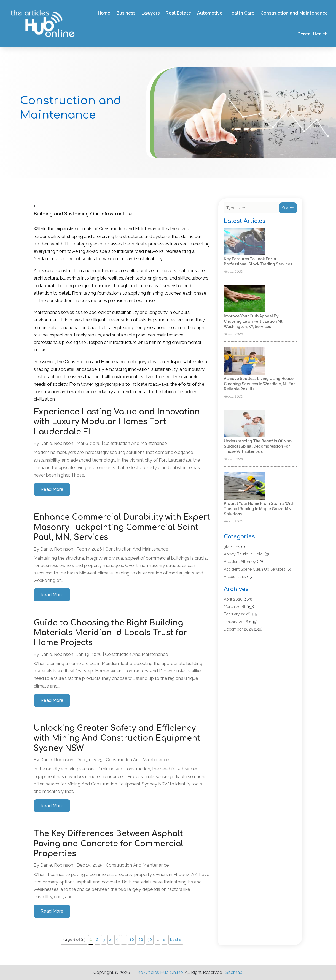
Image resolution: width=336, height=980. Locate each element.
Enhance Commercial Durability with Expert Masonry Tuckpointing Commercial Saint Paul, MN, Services (122, 527)
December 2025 (238, 629)
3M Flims (232, 547)
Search (288, 208)
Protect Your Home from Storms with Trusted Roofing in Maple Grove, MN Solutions (259, 509)
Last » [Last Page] (176, 940)
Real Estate (178, 13)
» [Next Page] (164, 940)
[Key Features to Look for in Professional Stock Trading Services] (244, 242)
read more (52, 489)
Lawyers (150, 13)
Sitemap (234, 972)
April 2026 (233, 599)
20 (141, 940)
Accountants (235, 577)
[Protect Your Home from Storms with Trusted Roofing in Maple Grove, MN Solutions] (244, 486)
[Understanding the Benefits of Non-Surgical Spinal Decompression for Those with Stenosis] (244, 424)
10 (132, 940)
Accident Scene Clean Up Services (255, 569)
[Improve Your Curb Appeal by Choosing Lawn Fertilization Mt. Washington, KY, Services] (244, 299)
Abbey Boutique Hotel (244, 554)
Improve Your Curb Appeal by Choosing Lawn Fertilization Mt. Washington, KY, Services (254, 321)
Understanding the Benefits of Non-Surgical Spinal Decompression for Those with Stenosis (258, 446)
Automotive (210, 13)
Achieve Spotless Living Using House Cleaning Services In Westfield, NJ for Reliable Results (259, 384)
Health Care (241, 13)
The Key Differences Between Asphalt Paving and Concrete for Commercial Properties (108, 844)
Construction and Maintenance (294, 13)
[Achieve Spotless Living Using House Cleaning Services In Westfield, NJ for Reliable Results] (244, 361)
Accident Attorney (240, 562)
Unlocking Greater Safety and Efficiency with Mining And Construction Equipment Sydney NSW (117, 738)
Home (104, 13)
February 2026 (237, 614)
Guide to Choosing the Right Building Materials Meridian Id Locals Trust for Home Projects (111, 633)
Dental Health (313, 34)
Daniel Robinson (57, 443)
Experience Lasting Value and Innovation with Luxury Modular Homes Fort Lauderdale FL (117, 422)
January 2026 (236, 622)
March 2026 (235, 607)
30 (150, 940)
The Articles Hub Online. (159, 972)
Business (126, 13)
